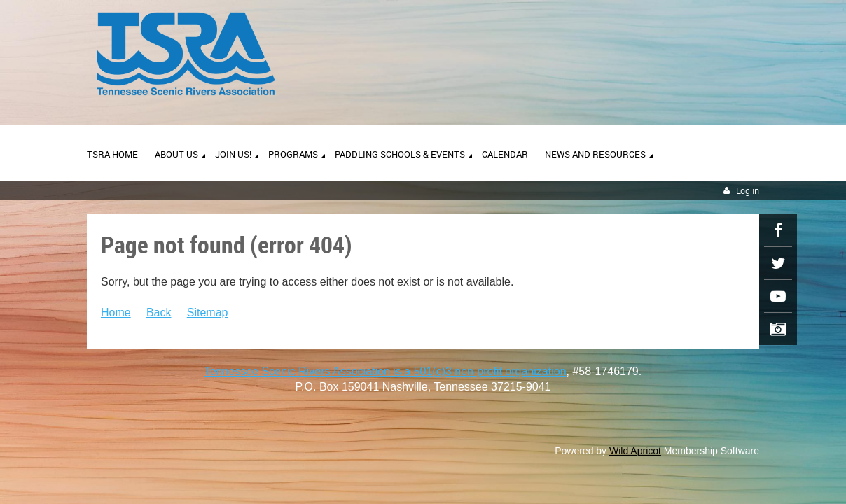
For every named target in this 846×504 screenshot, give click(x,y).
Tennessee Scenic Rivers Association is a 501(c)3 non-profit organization (386, 371)
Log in (748, 191)
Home (116, 313)
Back (159, 313)
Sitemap (208, 313)
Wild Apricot (635, 451)
